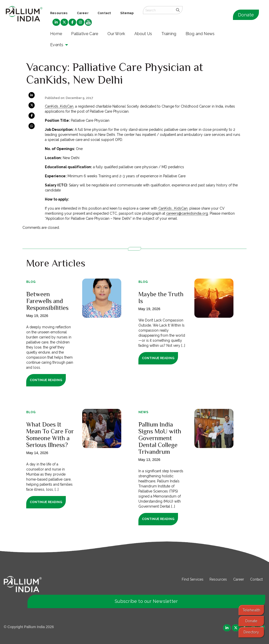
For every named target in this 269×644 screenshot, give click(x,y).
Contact (256, 579)
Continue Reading (46, 380)
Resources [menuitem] (59, 13)
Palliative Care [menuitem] (85, 34)
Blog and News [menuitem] (200, 34)
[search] (178, 10)
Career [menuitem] (83, 13)
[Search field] (158, 10)
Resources (218, 579)
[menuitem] (56, 22)
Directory (251, 632)
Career (239, 579)
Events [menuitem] (57, 45)
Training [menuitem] (169, 34)
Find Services (193, 579)
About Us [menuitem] (143, 34)
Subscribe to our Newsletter (146, 601)
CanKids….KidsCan (173, 208)
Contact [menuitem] (104, 13)
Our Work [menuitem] (116, 34)
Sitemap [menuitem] (127, 13)
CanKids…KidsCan (59, 106)
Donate (246, 15)
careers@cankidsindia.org (187, 213)
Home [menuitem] (56, 34)
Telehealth (251, 610)
